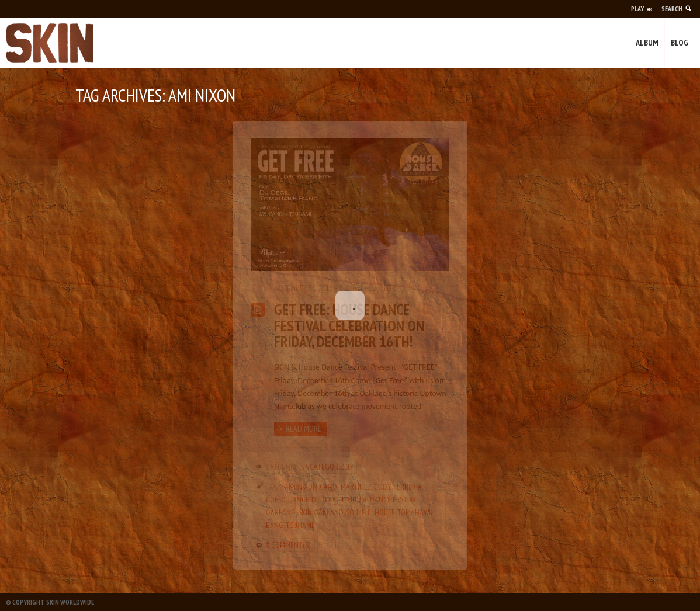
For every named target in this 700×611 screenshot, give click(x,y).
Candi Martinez (370, 288)
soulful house (370, 512)
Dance (299, 499)
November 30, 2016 (303, 288)
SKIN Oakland (321, 512)
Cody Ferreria (398, 487)
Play (637, 8)
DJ (315, 499)
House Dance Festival (384, 499)
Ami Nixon (301, 487)
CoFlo (276, 499)
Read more (304, 429)
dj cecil (333, 499)
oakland (281, 512)
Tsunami (299, 525)
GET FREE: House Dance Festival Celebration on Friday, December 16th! (349, 325)
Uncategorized (327, 467)
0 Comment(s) (288, 545)
